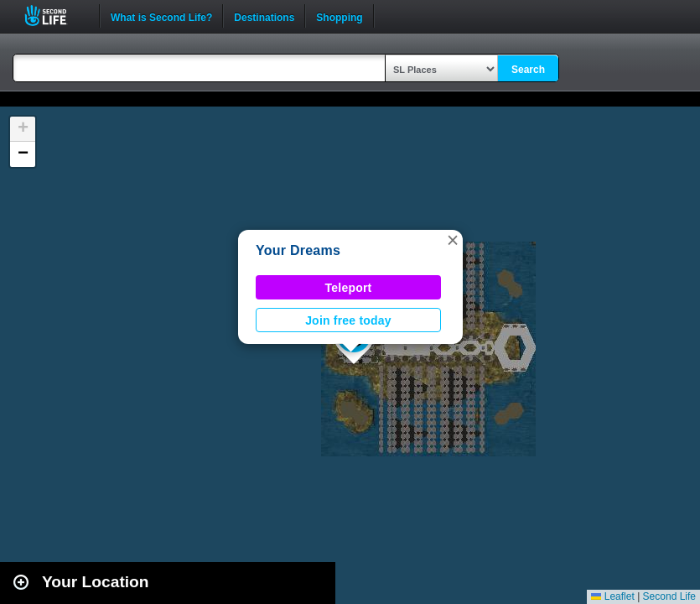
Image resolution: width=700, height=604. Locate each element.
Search (528, 70)
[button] (453, 240)
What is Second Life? (161, 16)
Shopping (339, 16)
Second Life (55, 16)
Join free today (348, 320)
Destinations (264, 16)
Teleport (349, 288)
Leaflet (612, 596)
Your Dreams (298, 250)
